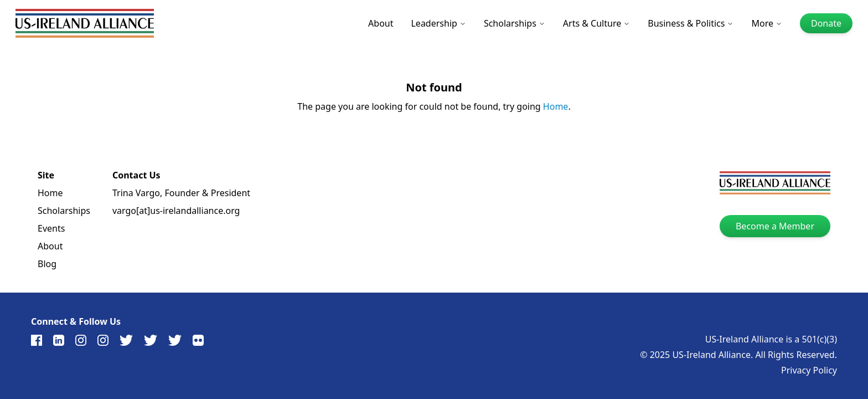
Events (51, 228)
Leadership (438, 23)
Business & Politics (691, 23)
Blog (47, 264)
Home (556, 106)
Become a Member (775, 226)
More (767, 23)
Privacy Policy (809, 370)
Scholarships (515, 23)
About (381, 23)
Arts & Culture (596, 23)
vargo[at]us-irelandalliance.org (176, 211)
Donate (826, 23)
